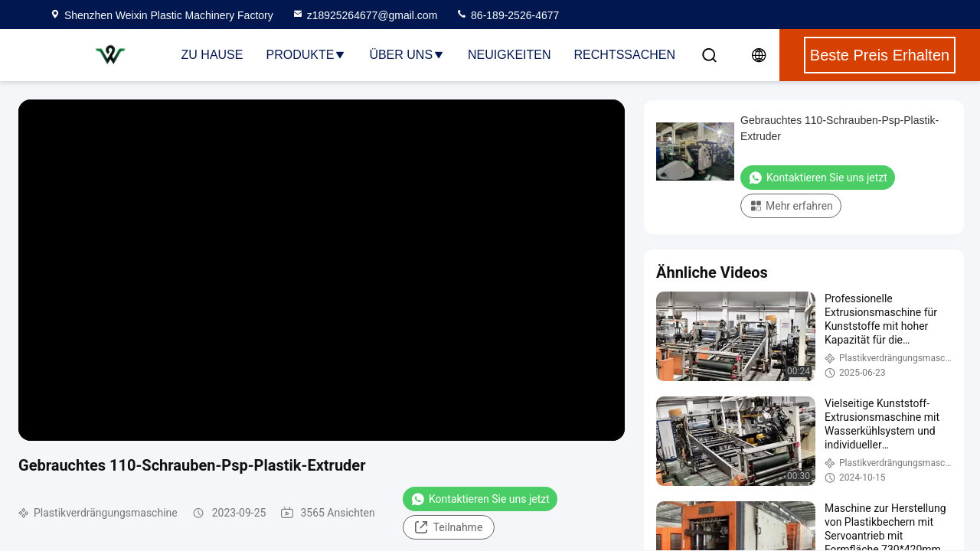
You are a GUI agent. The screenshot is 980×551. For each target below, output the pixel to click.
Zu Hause (212, 55)
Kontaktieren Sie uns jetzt (480, 499)
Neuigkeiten (509, 55)
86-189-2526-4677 (507, 15)
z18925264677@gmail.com (365, 15)
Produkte (306, 55)
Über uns (407, 55)
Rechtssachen (625, 55)
